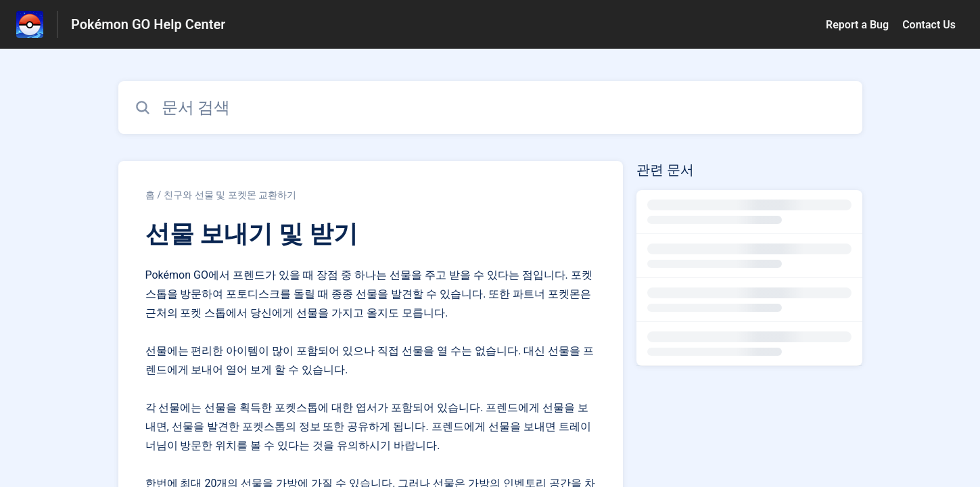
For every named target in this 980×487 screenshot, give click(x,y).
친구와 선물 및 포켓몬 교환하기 (230, 195)
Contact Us (929, 25)
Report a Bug (857, 25)
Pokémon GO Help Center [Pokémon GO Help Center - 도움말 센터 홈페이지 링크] (148, 24)
